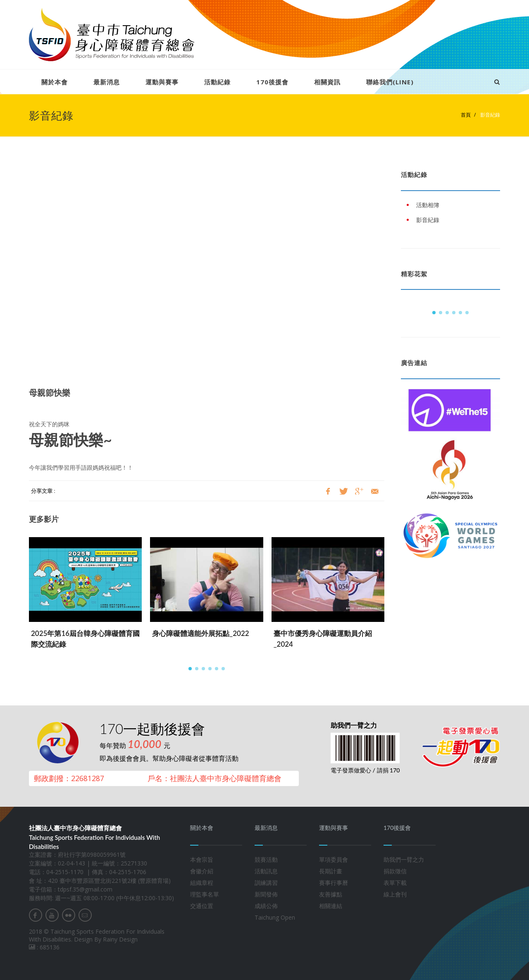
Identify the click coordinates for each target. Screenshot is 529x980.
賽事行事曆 (334, 883)
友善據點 (331, 894)
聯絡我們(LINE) (390, 82)
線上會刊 (395, 894)
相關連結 (331, 906)
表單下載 (395, 883)
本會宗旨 (202, 859)
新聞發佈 (266, 894)
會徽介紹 (202, 871)
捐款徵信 (395, 871)
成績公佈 (266, 906)
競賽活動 (266, 859)
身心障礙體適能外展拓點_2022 (200, 633)
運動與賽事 (162, 82)
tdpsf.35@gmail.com (85, 889)
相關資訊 (327, 82)
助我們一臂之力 (404, 859)
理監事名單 (205, 894)
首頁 (466, 115)
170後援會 (272, 82)
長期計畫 (331, 871)
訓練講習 (266, 883)
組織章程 (202, 883)
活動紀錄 (217, 82)
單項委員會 (334, 859)
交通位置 (202, 906)
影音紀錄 (490, 115)
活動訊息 (266, 871)
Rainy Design (120, 939)
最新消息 (107, 82)
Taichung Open (275, 917)
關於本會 (55, 82)
